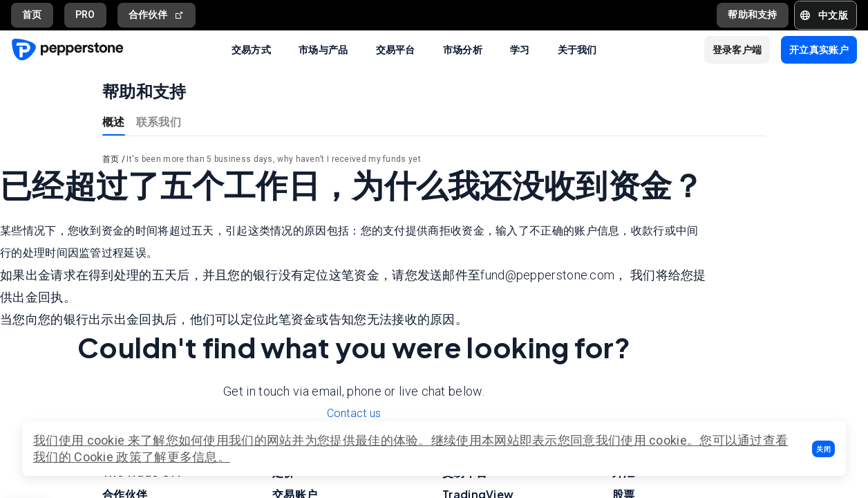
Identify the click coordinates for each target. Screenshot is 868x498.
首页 (32, 15)
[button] (823, 449)
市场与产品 (323, 49)
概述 (114, 121)
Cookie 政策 (108, 457)
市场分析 (463, 49)
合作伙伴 (157, 15)
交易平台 (396, 49)
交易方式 (251, 49)
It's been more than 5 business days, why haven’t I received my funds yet (274, 159)
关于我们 (577, 49)
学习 (520, 49)
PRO (85, 15)
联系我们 (159, 121)
